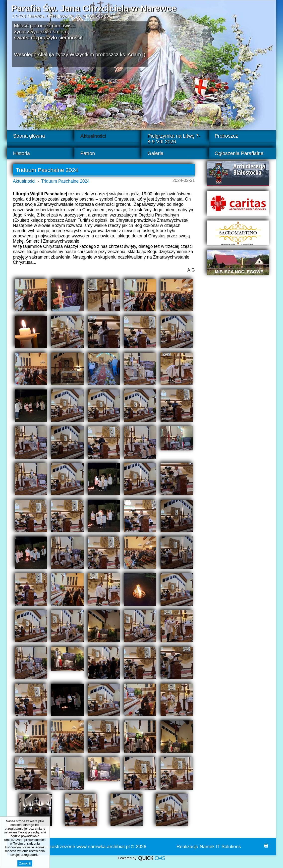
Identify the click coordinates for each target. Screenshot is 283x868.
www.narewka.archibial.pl (103, 846)
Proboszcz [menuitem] (226, 136)
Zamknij (25, 863)
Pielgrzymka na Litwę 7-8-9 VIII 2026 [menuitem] (174, 139)
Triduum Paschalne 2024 (65, 181)
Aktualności (24, 181)
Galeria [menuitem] (155, 153)
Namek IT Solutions (220, 846)
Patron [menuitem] (87, 153)
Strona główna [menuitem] (29, 136)
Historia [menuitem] (21, 153)
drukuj (266, 846)
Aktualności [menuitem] (93, 136)
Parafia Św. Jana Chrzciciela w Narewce (94, 8)
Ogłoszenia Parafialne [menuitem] (239, 153)
